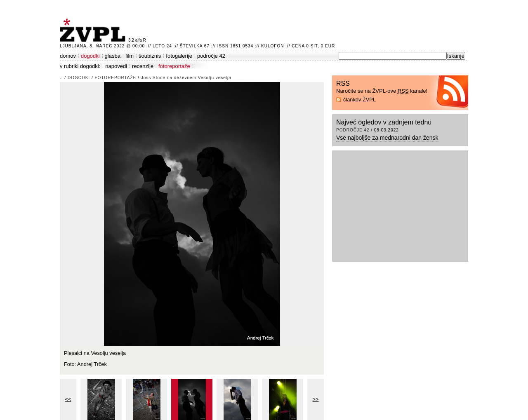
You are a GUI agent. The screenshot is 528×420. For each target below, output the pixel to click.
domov (68, 56)
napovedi (116, 66)
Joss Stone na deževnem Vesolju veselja (186, 78)
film (130, 56)
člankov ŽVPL (359, 100)
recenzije (143, 66)
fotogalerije (179, 56)
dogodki (90, 56)
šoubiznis (150, 56)
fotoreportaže (174, 66)
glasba (113, 56)
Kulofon (272, 46)
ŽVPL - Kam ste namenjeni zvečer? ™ (94, 30)
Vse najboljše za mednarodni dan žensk (387, 138)
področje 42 (211, 56)
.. (61, 78)
